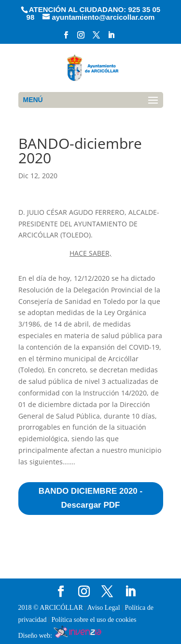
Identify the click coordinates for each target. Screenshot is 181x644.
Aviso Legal (104, 608)
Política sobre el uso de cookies (94, 620)
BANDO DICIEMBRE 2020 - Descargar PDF (90, 498)
